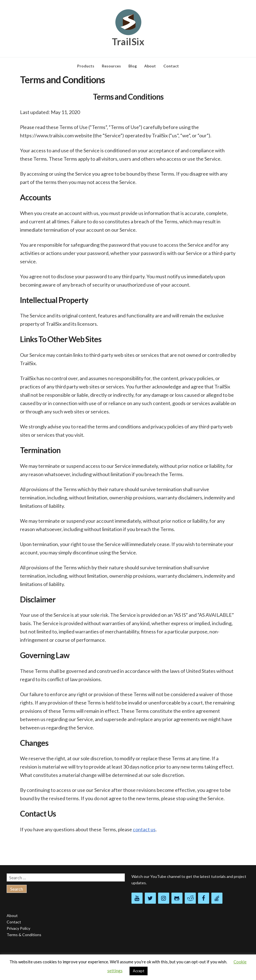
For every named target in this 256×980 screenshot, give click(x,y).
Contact (171, 66)
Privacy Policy (18, 928)
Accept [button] (139, 971)
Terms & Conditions (24, 935)
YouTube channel (165, 876)
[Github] (177, 898)
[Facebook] (204, 898)
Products (86, 66)
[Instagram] (164, 898)
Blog (133, 66)
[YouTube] (137, 898)
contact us (144, 829)
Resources (111, 66)
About (150, 66)
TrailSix (128, 42)
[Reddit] (190, 898)
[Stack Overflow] (217, 898)
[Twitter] (150, 898)
